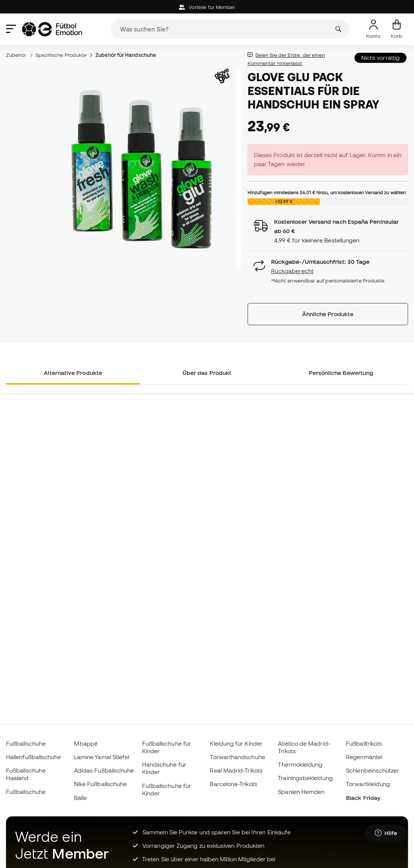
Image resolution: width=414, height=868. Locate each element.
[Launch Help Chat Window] (386, 833)
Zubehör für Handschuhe (126, 55)
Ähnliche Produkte (328, 314)
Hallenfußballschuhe (33, 757)
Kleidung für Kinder (236, 743)
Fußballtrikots (364, 743)
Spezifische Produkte (61, 55)
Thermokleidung (300, 764)
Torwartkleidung (368, 784)
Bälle (80, 798)
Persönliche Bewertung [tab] (341, 373)
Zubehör (16, 55)
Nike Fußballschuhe (100, 784)
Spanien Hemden (301, 792)
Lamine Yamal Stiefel (102, 757)
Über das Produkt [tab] (207, 373)
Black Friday (363, 798)
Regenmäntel (364, 757)
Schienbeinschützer (372, 770)
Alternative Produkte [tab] (73, 373)
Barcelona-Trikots (233, 784)
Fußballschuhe (26, 743)
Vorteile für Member (207, 7)
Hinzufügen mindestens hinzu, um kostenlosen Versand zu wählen (327, 192)
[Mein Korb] (397, 29)
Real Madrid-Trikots (236, 770)
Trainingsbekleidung (305, 778)
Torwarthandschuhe (237, 757)
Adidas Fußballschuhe (104, 770)
